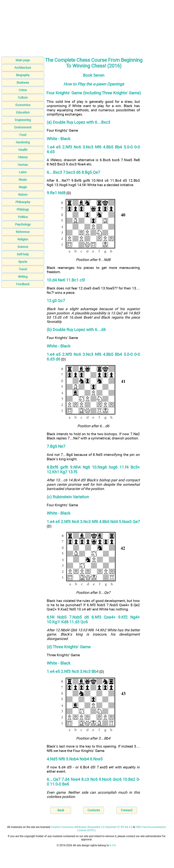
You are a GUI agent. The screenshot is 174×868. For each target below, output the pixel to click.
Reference (23, 232)
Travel (23, 269)
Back (61, 810)
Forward (127, 810)
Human (23, 165)
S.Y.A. (113, 845)
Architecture (23, 68)
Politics (23, 217)
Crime (23, 90)
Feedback (23, 284)
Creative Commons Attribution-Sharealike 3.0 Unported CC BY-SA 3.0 (92, 827)
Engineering (23, 120)
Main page (23, 60)
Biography (23, 75)
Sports (23, 262)
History (23, 157)
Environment (23, 127)
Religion (23, 239)
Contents (94, 810)
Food (23, 135)
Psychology (23, 224)
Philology (23, 209)
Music (23, 180)
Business (23, 83)
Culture (23, 97)
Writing (23, 277)
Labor (23, 172)
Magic (23, 187)
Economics (23, 105)
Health (23, 150)
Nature (23, 195)
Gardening (23, 142)
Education (23, 112)
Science (23, 247)
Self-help (23, 254)
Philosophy (23, 202)
